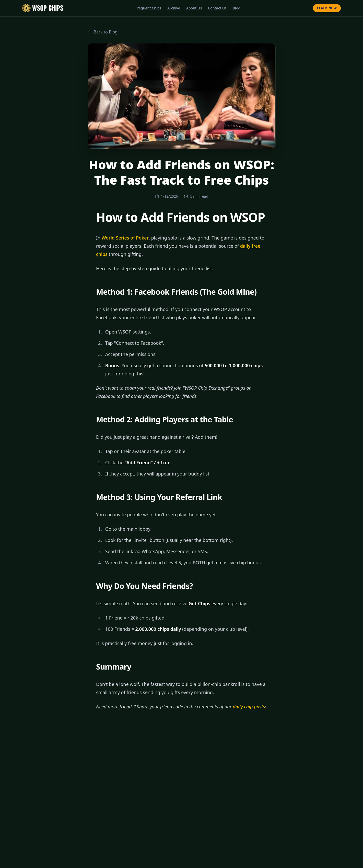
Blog (237, 8)
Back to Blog (103, 32)
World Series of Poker (125, 238)
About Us (194, 8)
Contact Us (217, 8)
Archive (174, 8)
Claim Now (327, 8)
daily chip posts (249, 707)
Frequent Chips (148, 8)
